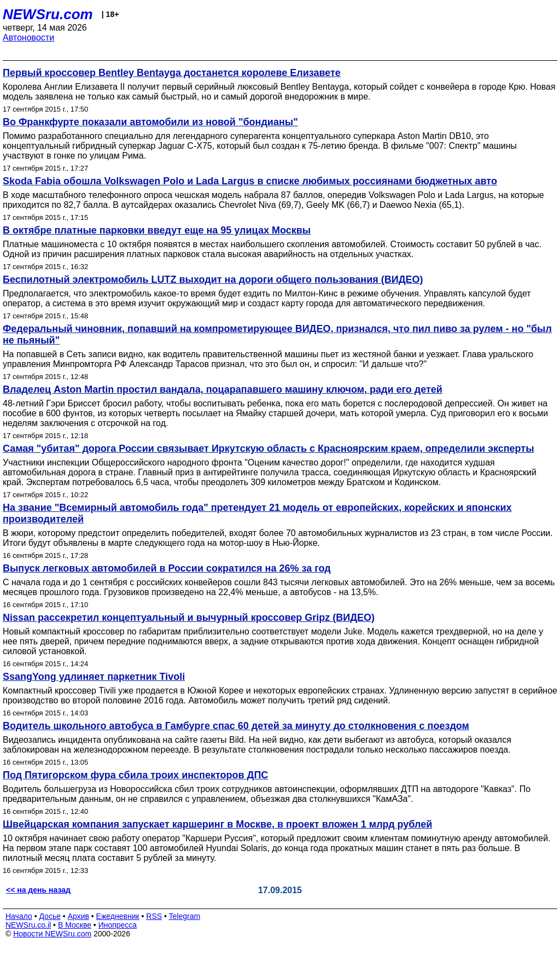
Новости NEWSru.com (52, 934)
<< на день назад (38, 890)
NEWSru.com (48, 14)
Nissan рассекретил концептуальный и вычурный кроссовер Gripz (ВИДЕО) (189, 618)
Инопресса (118, 925)
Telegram (185, 916)
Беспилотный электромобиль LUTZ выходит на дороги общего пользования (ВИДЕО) (213, 279)
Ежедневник (118, 916)
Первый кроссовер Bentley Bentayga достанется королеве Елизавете (172, 73)
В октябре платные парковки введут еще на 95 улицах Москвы (157, 230)
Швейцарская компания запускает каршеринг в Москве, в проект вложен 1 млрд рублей (217, 824)
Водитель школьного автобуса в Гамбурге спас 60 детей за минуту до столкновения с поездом (236, 726)
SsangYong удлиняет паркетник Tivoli (94, 677)
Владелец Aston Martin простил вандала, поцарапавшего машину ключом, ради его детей (223, 389)
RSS (154, 916)
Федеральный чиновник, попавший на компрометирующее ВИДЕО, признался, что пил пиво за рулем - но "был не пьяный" (277, 334)
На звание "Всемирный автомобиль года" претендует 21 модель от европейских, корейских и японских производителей (257, 513)
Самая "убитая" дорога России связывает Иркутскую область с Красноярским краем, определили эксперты (269, 449)
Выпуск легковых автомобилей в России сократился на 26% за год (167, 568)
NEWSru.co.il (28, 925)
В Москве (75, 925)
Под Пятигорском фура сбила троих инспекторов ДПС (135, 775)
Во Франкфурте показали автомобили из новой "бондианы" (150, 122)
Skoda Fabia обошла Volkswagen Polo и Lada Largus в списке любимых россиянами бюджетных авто (250, 181)
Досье (50, 916)
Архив (78, 916)
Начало (19, 916)
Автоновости (28, 37)
